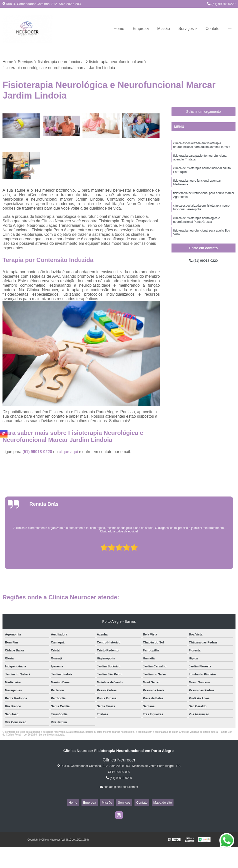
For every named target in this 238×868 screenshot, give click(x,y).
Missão (164, 29)
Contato (212, 29)
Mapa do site (154, 803)
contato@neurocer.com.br (119, 788)
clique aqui (68, 453)
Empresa (141, 29)
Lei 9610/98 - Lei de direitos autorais (44, 736)
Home (119, 29)
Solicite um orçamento (204, 113)
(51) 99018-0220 (221, 4)
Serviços (186, 29)
